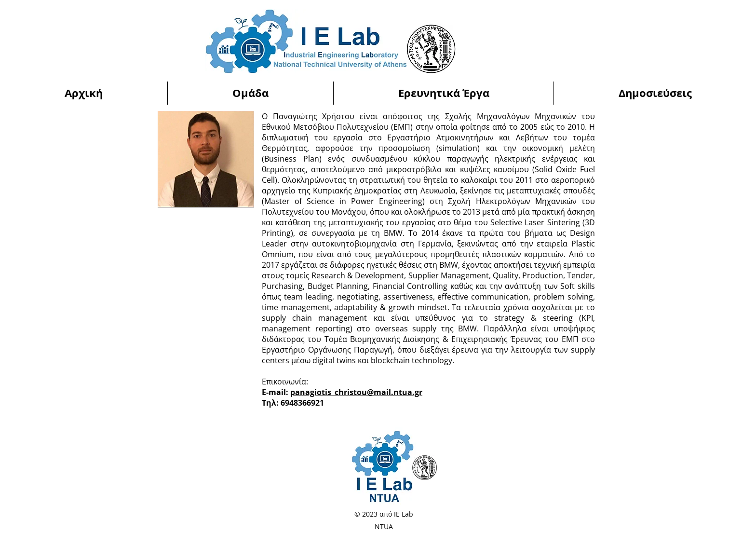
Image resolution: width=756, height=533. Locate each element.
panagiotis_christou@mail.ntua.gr (356, 392)
